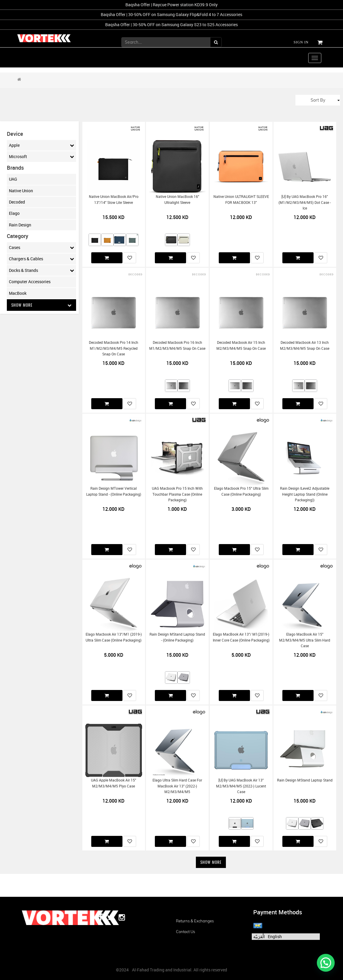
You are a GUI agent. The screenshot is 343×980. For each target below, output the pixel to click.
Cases (41, 248)
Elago (14, 213)
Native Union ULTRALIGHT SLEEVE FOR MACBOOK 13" (241, 199)
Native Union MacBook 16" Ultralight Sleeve (177, 199)
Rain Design (20, 225)
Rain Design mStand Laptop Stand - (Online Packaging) (177, 637)
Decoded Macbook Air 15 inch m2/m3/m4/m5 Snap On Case (241, 345)
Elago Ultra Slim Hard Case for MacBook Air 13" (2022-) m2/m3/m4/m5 (177, 786)
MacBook (18, 293)
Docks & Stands (41, 270)
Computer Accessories (30, 282)
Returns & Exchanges (195, 921)
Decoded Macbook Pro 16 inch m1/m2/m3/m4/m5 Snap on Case (177, 345)
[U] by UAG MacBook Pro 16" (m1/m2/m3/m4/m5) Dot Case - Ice (305, 202)
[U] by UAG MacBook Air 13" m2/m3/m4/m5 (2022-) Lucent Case (241, 786)
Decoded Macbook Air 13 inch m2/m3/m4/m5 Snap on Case (305, 345)
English (275, 936)
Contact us (185, 932)
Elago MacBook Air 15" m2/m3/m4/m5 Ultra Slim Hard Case (305, 640)
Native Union (21, 191)
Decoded (17, 202)
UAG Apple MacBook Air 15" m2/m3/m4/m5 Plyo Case (114, 783)
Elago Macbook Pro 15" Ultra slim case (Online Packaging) (241, 491)
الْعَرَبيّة (259, 936)
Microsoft (41, 157)
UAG (13, 179)
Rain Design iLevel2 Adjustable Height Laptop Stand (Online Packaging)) (305, 494)
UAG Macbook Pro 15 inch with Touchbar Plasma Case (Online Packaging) (177, 494)
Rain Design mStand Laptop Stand (305, 780)
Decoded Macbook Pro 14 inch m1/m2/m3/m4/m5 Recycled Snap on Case (114, 348)
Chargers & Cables (41, 259)
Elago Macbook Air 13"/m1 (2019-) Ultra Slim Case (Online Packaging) (114, 637)
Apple (41, 145)
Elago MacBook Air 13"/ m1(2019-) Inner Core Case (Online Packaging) (241, 637)
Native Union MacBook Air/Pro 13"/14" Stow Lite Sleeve (114, 199)
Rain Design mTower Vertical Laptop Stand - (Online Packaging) (114, 491)
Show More (41, 305)
